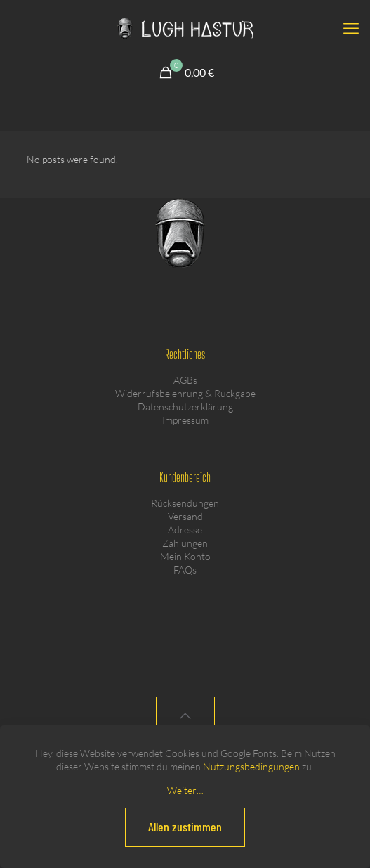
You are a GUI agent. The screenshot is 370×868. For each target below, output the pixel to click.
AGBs (185, 380)
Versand (185, 516)
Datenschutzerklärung (185, 407)
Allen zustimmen (185, 827)
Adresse (185, 530)
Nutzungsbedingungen (251, 766)
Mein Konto (185, 556)
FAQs (185, 570)
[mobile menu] (351, 28)
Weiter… (185, 790)
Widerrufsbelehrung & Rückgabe (185, 393)
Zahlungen (185, 543)
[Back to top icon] (185, 716)
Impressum (185, 420)
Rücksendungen (185, 503)
